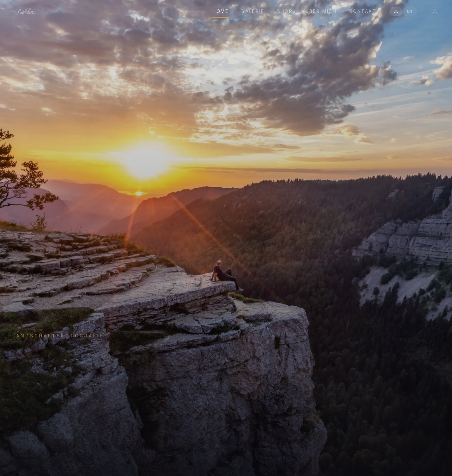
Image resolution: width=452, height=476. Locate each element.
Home (221, 11)
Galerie (253, 11)
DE (396, 11)
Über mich (321, 11)
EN (410, 11)
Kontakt (363, 11)
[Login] (435, 11)
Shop (285, 11)
